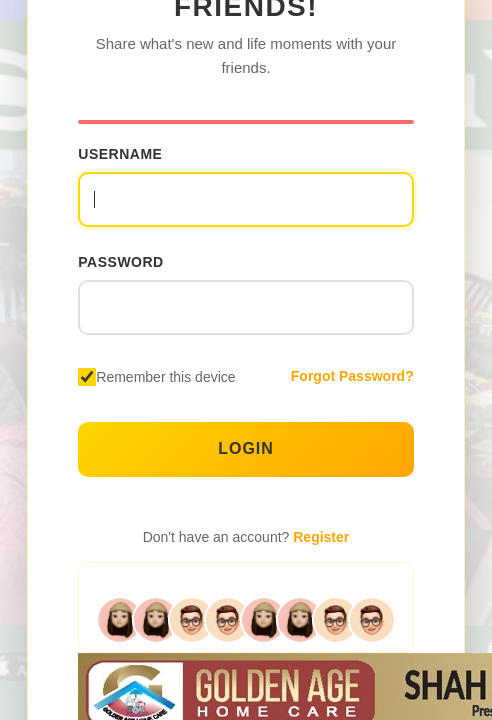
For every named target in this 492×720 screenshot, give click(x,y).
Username (120, 154)
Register (321, 537)
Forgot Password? (352, 376)
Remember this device (165, 377)
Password (120, 262)
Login (246, 448)
